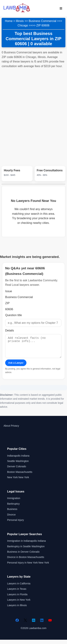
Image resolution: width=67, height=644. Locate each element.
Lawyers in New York (19, 604)
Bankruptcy (13, 508)
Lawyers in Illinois (17, 610)
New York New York (18, 482)
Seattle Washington (18, 465)
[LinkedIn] (42, 625)
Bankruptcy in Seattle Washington (26, 551)
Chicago (23, 25)
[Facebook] (17, 625)
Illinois (20, 21)
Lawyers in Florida (17, 599)
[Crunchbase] (34, 625)
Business (12, 513)
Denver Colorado (17, 471)
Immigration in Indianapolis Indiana (26, 545)
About (7, 430)
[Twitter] (25, 625)
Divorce (11, 519)
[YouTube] (50, 625)
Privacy (15, 430)
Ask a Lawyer (16, 367)
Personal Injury (15, 524)
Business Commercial (42, 21)
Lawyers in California (19, 588)
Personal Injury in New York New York (28, 567)
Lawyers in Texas (17, 593)
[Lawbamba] (17, 12)
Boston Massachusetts (20, 476)
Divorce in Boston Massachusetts (26, 561)
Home (9, 21)
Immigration (14, 502)
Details (10, 330)
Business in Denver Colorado (23, 556)
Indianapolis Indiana (18, 460)
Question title (13, 315)
